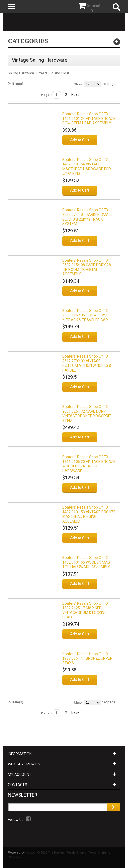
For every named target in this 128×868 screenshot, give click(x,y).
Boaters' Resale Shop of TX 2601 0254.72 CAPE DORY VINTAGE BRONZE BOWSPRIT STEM (87, 414)
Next (75, 95)
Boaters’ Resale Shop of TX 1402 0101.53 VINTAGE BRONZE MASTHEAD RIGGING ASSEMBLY (89, 514)
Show (78, 84)
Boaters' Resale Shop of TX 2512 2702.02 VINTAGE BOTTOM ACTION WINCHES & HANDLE (87, 363)
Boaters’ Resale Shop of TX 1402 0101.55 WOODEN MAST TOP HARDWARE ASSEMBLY (87, 562)
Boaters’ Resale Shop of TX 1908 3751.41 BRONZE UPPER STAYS (87, 658)
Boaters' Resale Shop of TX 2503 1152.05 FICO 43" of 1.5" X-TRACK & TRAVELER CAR (87, 315)
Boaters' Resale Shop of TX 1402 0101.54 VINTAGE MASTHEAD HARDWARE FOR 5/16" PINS (87, 167)
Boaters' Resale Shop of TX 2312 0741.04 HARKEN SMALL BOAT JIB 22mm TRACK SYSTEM (87, 217)
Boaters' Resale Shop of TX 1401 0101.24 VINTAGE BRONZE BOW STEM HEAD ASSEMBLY (89, 118)
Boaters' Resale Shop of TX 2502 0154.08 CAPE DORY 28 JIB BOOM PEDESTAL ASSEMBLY (87, 267)
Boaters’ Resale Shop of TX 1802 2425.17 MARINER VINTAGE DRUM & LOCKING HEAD (85, 610)
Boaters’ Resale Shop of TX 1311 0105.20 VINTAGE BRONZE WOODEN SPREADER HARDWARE (89, 464)
